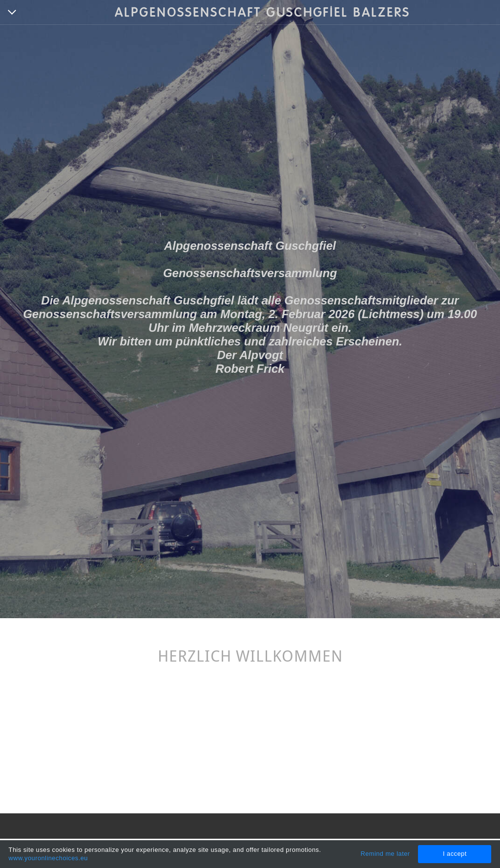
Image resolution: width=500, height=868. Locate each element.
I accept (455, 854)
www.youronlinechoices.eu (48, 858)
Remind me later (385, 854)
